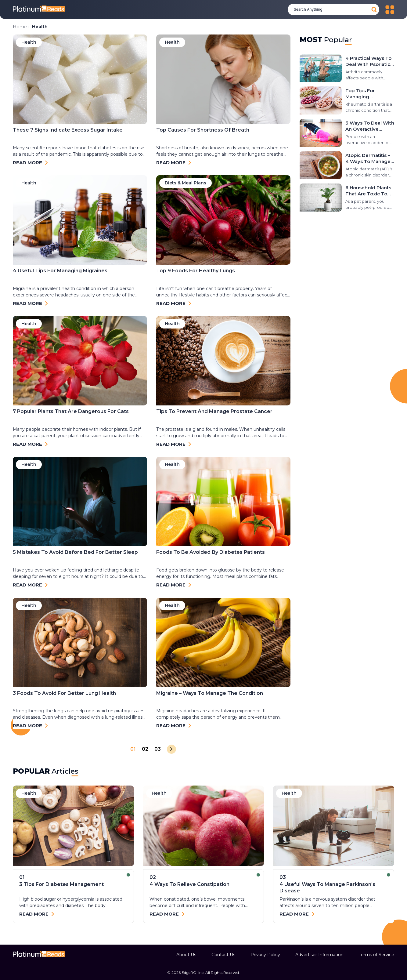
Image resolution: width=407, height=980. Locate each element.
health (29, 793)
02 (145, 749)
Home (20, 27)
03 (158, 749)
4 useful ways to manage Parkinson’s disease (327, 887)
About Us (186, 955)
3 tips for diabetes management (61, 884)
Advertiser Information (319, 955)
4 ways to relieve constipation (189, 884)
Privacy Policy (265, 955)
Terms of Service (376, 955)
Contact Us (223, 955)
